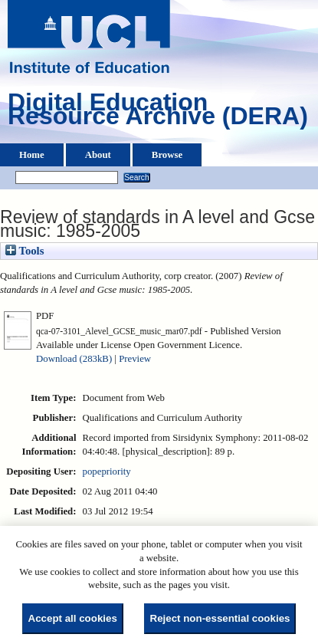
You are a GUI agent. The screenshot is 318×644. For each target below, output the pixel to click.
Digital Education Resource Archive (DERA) (158, 113)
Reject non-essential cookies (220, 618)
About (98, 155)
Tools (25, 251)
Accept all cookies (73, 618)
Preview (135, 359)
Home (32, 155)
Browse (167, 155)
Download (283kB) (74, 359)
